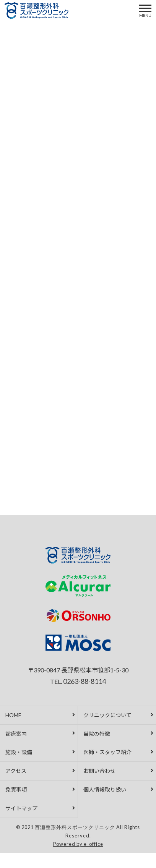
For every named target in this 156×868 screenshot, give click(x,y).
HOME (13, 715)
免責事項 (16, 789)
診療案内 (16, 734)
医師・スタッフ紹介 (107, 752)
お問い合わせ (99, 771)
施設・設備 (19, 752)
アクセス (16, 771)
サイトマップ (21, 808)
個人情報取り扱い (105, 789)
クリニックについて (107, 715)
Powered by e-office (78, 844)
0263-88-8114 (84, 681)
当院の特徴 (97, 734)
